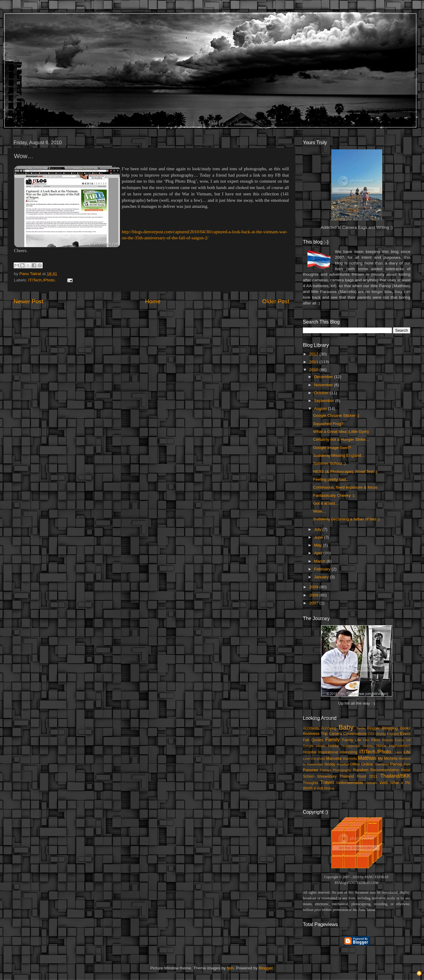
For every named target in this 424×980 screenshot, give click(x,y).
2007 (314, 603)
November (324, 385)
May (318, 545)
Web (384, 783)
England (393, 734)
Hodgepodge (351, 746)
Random (361, 770)
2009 (314, 587)
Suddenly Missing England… (339, 455)
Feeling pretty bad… (332, 479)
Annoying (329, 728)
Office (355, 764)
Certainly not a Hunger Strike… (341, 439)
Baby (346, 727)
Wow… (320, 511)
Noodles (343, 764)
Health (321, 746)
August (321, 409)
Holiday (368, 746)
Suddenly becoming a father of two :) (346, 519)
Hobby (333, 746)
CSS (371, 734)
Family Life (352, 740)
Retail (406, 770)
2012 (314, 354)
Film (366, 740)
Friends (388, 740)
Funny (400, 740)
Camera (335, 734)
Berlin (361, 728)
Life (407, 752)
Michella (391, 759)
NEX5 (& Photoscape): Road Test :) (345, 472)
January (322, 577)
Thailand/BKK (395, 776)
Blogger (373, 728)
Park (407, 764)
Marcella (334, 758)
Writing (329, 788)
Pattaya (326, 770)
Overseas (382, 764)
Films (376, 740)
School (308, 776)
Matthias (367, 758)
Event (405, 734)
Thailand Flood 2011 (359, 776)
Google (308, 746)
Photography (342, 770)
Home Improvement (393, 746)
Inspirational (328, 752)
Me (381, 759)
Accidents (311, 728)
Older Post (276, 301)
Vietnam (371, 783)
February (323, 569)
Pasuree (310, 770)
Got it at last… (326, 503)
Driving (381, 734)
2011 (314, 362)
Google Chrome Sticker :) (336, 415)
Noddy (330, 764)
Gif (408, 740)
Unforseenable (350, 783)
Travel (327, 782)
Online (367, 764)
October (322, 393)
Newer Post (28, 301)
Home (153, 301)
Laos (398, 752)
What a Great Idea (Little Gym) (341, 432)
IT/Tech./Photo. (42, 280)
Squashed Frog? (328, 424)
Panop (396, 764)
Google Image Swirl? (332, 448)
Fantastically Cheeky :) (334, 495)
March (320, 561)
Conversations (355, 734)
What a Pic (400, 783)
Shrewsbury (327, 776)
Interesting (349, 752)
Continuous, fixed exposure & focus (345, 487)
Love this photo (314, 759)
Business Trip (315, 734)
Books (405, 728)
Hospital (310, 752)
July (318, 529)
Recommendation (385, 770)
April (319, 553)
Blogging (390, 728)
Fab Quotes (313, 740)
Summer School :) (330, 463)
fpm (230, 968)
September (325, 401)
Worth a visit (313, 788)
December (324, 377)
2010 (314, 370)
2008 (314, 595)
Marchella (350, 759)
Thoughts (311, 783)
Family (333, 739)
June (319, 537)
